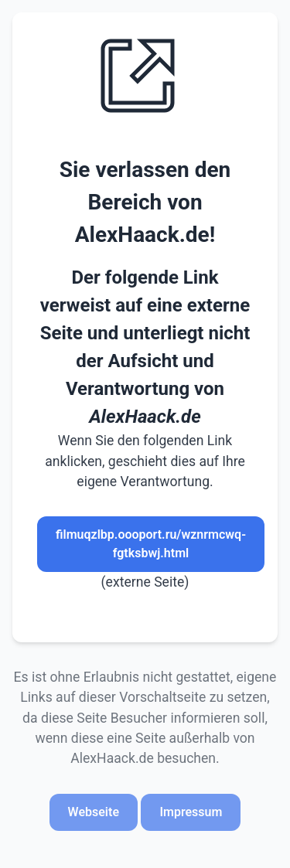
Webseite (94, 812)
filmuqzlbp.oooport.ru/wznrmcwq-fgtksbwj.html (151, 544)
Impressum (191, 812)
